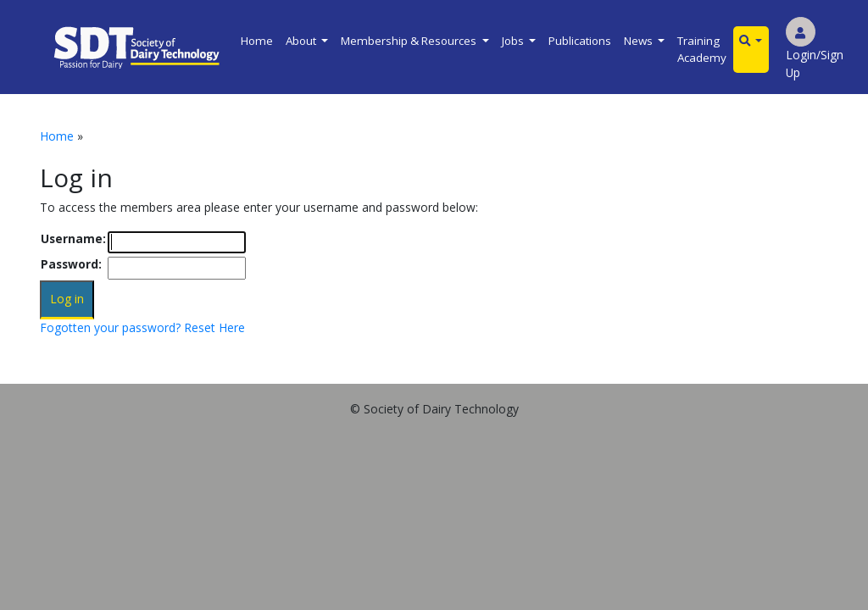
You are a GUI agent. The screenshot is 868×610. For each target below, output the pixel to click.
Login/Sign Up (815, 53)
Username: (73, 238)
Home (257, 41)
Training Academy (702, 49)
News (640, 41)
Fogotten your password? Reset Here (142, 327)
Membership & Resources (410, 41)
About (302, 41)
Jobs (514, 41)
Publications (580, 41)
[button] (751, 41)
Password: (71, 264)
